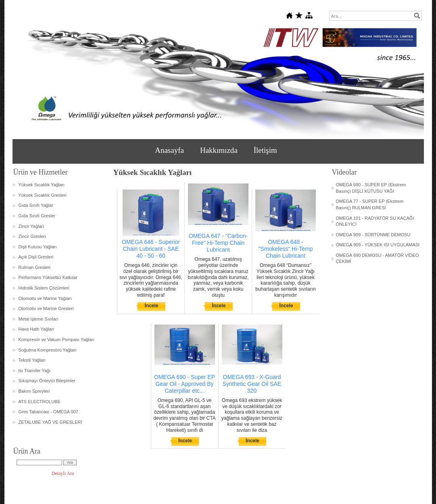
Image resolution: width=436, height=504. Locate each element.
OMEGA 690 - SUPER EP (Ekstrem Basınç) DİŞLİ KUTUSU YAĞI (371, 188)
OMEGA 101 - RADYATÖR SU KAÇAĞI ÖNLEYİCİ (375, 221)
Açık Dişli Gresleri (36, 257)
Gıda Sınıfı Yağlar (36, 205)
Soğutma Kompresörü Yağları (48, 350)
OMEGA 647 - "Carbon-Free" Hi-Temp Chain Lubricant (218, 243)
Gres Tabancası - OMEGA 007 (48, 412)
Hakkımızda (219, 150)
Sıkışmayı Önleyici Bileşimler (47, 381)
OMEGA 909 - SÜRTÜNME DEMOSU (373, 235)
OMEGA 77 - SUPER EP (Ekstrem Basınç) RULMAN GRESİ (370, 204)
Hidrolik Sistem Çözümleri (44, 288)
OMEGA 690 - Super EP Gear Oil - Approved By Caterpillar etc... (185, 384)
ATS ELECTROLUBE (40, 402)
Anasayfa (169, 150)
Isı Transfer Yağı (35, 371)
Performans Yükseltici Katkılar (48, 277)
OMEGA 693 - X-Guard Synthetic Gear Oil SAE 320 (252, 384)
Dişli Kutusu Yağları (38, 247)
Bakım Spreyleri (34, 391)
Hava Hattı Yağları (37, 329)
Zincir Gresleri (32, 236)
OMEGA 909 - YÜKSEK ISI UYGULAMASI (378, 245)
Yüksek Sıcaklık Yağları (42, 185)
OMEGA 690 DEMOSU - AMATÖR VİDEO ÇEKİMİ (378, 258)
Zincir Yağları (31, 226)
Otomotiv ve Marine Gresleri (46, 308)
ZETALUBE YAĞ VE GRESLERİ (50, 422)
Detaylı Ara (63, 473)
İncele (151, 306)
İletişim (265, 150)
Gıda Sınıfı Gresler (37, 216)
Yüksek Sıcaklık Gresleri (43, 195)
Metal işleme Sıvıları (39, 319)
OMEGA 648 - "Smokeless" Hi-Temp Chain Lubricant (286, 249)
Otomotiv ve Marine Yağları (45, 298)
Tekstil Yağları (32, 360)
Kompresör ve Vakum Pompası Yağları (56, 339)
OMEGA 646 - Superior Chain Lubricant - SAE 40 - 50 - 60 (151, 249)
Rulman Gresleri (34, 267)
